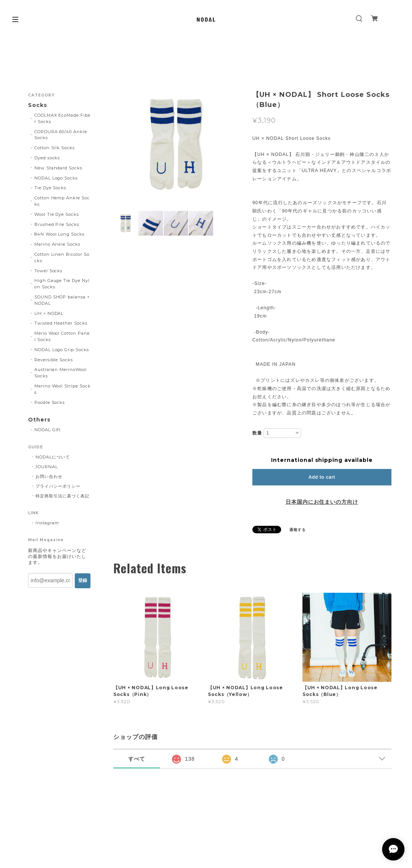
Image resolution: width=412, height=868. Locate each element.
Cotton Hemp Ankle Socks (62, 201)
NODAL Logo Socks (56, 178)
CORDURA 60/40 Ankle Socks (61, 135)
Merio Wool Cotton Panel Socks (62, 336)
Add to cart (322, 477)
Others (39, 420)
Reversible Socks (54, 360)
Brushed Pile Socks (57, 224)
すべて (137, 759)
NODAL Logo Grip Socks (62, 350)
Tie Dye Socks (50, 188)
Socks (38, 105)
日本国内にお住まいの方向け (322, 502)
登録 (83, 580)
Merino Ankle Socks (57, 244)
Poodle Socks (50, 402)
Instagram (47, 523)
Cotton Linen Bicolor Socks (62, 257)
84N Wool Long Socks (59, 234)
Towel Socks (49, 271)
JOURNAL (47, 467)
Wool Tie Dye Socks (57, 214)
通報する (298, 530)
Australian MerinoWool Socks (61, 373)
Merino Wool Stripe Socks (63, 389)
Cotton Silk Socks (55, 148)
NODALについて (53, 457)
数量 (257, 433)
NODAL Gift (48, 430)
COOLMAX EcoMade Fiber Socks (62, 118)
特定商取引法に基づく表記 (62, 496)
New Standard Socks (58, 168)
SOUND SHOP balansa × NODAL (62, 300)
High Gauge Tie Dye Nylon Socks (62, 284)
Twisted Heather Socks (61, 323)
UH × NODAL (49, 313)
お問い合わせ (49, 476)
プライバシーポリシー (58, 486)
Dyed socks (47, 158)
